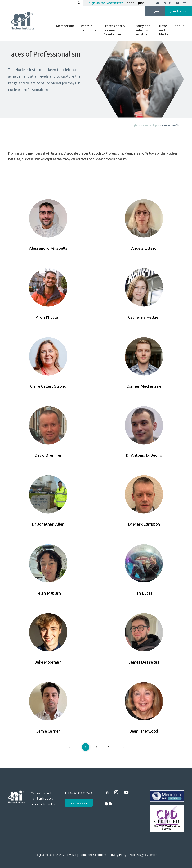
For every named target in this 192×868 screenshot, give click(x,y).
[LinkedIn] (164, 3)
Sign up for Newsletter (106, 3)
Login (155, 11)
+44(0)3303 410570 (80, 793)
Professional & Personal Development (114, 30)
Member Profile (170, 125)
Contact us (79, 803)
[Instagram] (171, 3)
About (179, 26)
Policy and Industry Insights (143, 30)
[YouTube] (178, 3)
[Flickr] (185, 3)
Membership (65, 26)
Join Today (178, 11)
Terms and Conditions (93, 855)
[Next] (120, 747)
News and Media (164, 30)
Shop (131, 3)
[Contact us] (158, 3)
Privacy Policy (118, 855)
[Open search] (79, 3)
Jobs (141, 3)
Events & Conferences (89, 28)
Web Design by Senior (143, 855)
